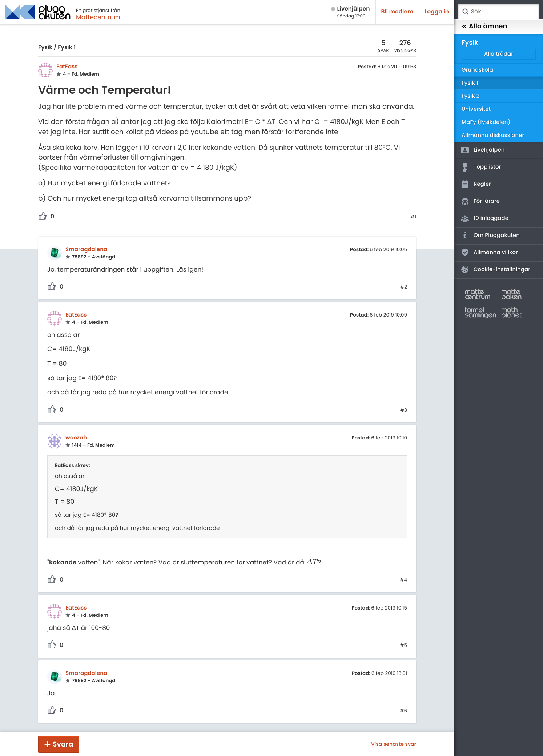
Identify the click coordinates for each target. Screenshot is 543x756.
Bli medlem (397, 12)
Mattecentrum (98, 17)
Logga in (437, 12)
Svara (63, 744)
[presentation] (312, 562)
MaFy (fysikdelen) (486, 122)
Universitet (476, 109)
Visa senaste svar (394, 744)
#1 (413, 217)
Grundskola (477, 70)
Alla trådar (499, 54)
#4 (403, 580)
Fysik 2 (470, 96)
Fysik (45, 47)
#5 (403, 646)
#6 (403, 711)
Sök (465, 12)
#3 (404, 410)
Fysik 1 (67, 47)
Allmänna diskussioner (493, 135)
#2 (404, 287)
